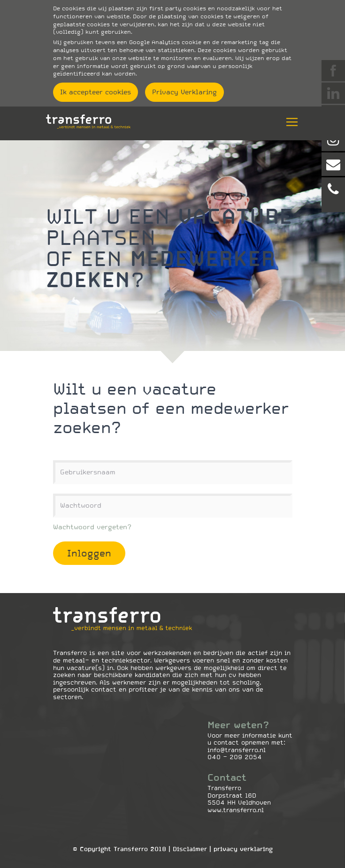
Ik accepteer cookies (96, 92)
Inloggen (89, 553)
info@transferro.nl (237, 750)
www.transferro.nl (236, 810)
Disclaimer (190, 849)
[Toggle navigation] (289, 122)
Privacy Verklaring (184, 92)
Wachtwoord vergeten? (92, 527)
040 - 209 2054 (235, 757)
